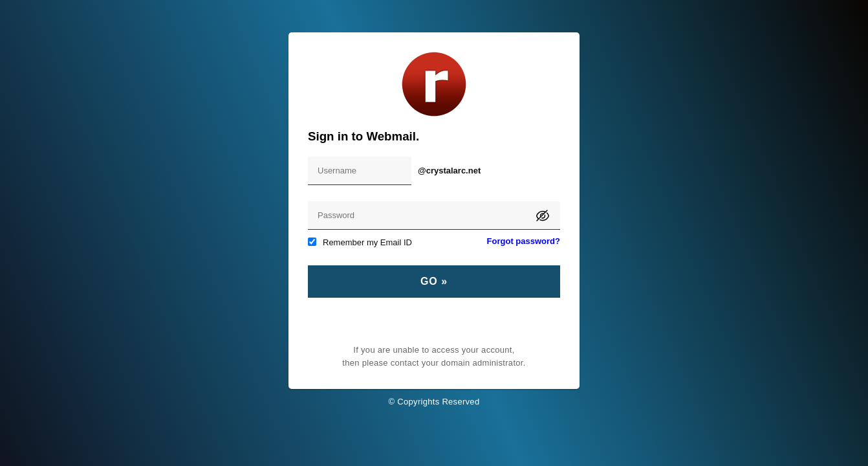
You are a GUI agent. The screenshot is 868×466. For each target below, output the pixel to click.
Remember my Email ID (360, 242)
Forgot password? (524, 241)
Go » (434, 281)
